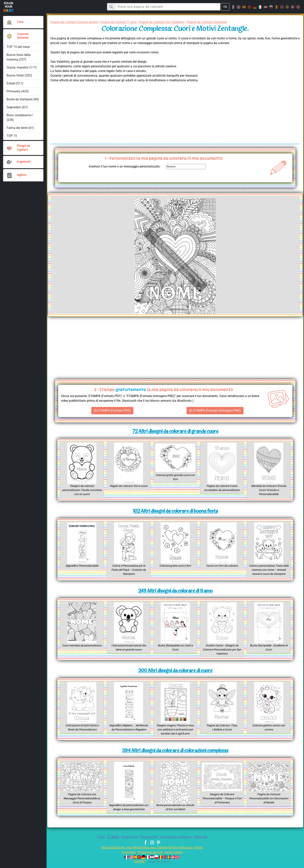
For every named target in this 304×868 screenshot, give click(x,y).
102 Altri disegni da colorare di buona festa (175, 511)
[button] (9, 36)
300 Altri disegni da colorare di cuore (175, 675)
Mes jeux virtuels (194, 852)
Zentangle (204, 841)
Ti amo (110, 841)
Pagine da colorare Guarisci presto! (77, 22)
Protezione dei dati (150, 856)
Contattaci (126, 856)
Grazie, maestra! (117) (22, 67)
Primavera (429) (18, 91)
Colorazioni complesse (178, 841)
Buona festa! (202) (19, 75)
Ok (225, 7)
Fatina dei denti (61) (20, 128)
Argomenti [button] (24, 162)
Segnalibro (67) (17, 107)
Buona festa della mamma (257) (19, 57)
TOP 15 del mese (19, 47)
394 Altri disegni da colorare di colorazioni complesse (175, 755)
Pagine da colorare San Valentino (171, 22)
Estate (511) (15, 83)
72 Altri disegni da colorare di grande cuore (175, 432)
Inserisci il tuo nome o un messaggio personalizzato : (122, 166)
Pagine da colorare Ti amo (125, 22)
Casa (20, 22)
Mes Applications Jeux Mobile (120, 852)
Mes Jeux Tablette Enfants (161, 852)
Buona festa (127, 841)
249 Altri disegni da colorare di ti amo (175, 595)
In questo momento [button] (23, 36)
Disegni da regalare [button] (24, 148)
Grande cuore (149, 841)
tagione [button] (22, 175)
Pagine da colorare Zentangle (220, 22)
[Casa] (9, 22)
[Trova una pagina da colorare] (167, 7)
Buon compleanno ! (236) (20, 117)
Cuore (97, 841)
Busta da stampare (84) (23, 99)
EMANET (139, 866)
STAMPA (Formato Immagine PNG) (215, 411)
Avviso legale (175, 856)
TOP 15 (12, 136)
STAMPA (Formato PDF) (112, 411)
